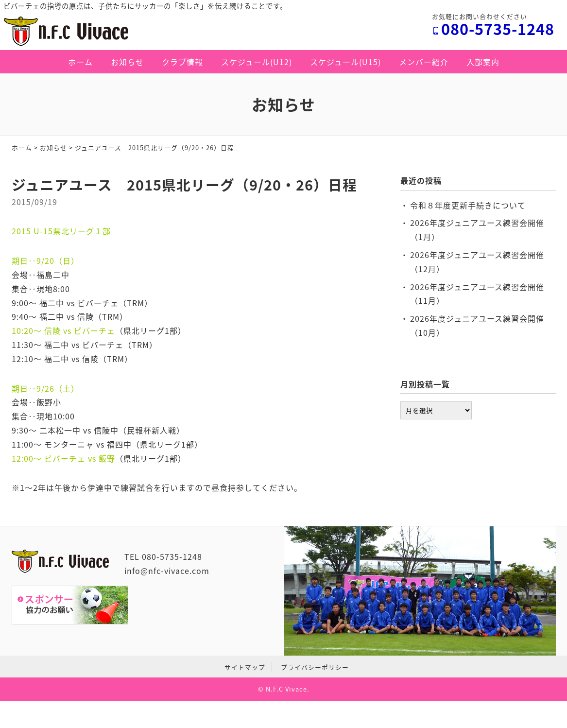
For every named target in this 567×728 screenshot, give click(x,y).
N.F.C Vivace (286, 689)
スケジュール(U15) (345, 62)
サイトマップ (245, 667)
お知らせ (127, 62)
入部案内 (483, 62)
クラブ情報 (182, 62)
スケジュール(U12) (257, 62)
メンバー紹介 (424, 62)
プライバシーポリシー (315, 667)
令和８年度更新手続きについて (468, 205)
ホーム (80, 62)
